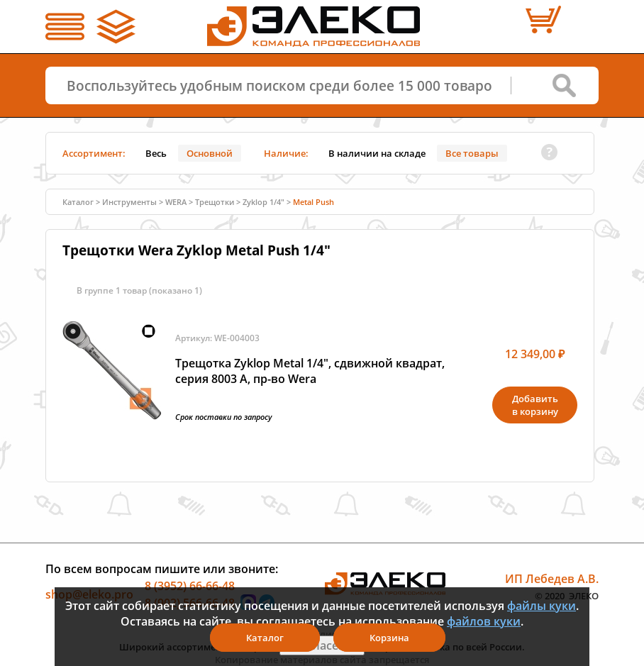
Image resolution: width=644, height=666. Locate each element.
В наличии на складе (377, 153)
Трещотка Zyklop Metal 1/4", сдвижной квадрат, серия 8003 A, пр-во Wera (310, 371)
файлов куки (484, 621)
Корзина (389, 638)
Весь (156, 153)
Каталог (78, 202)
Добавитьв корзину (535, 405)
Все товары (472, 153)
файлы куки (542, 606)
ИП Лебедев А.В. (552, 579)
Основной (210, 153)
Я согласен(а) (322, 645)
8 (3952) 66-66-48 (190, 586)
